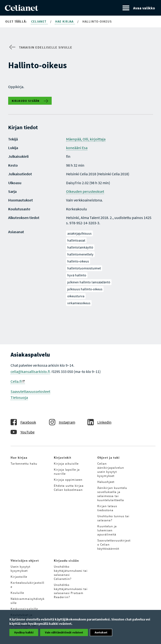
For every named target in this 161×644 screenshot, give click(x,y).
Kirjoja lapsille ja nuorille (67, 472)
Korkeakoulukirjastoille (27, 585)
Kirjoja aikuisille (66, 464)
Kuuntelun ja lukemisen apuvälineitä (107, 530)
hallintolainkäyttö (80, 247)
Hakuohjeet (106, 482)
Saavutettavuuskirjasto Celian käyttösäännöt (114, 544)
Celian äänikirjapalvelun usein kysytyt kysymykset (111, 470)
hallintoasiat (76, 240)
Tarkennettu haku (24, 464)
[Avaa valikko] (139, 8)
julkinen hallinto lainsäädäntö (89, 282)
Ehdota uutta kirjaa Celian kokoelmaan (69, 488)
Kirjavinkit (63, 458)
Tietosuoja (19, 397)
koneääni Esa (77, 148)
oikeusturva (76, 296)
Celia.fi (18, 381)
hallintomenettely (80, 254)
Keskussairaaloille (24, 609)
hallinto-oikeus (78, 261)
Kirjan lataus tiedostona (107, 508)
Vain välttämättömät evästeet (64, 632)
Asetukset (101, 632)
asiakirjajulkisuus (79, 233)
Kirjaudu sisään (26, 101)
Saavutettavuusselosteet (30, 391)
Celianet (39, 21)
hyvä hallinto (77, 275)
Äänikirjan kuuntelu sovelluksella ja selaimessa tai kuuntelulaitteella (112, 494)
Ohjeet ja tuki (108, 458)
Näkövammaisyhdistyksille (28, 601)
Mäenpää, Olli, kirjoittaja (86, 139)
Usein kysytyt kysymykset (20, 569)
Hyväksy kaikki (24, 632)
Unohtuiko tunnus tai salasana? (113, 518)
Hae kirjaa (65, 21)
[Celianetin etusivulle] (22, 9)
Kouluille (17, 593)
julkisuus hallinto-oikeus (85, 289)
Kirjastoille (19, 577)
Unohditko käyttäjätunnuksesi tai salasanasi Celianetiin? (71, 573)
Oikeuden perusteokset (85, 191)
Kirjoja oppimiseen (68, 480)
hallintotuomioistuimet (84, 268)
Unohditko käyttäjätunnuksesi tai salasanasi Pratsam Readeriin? (71, 591)
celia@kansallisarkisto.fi (30, 371)
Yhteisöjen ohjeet (25, 561)
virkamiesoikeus (79, 303)
